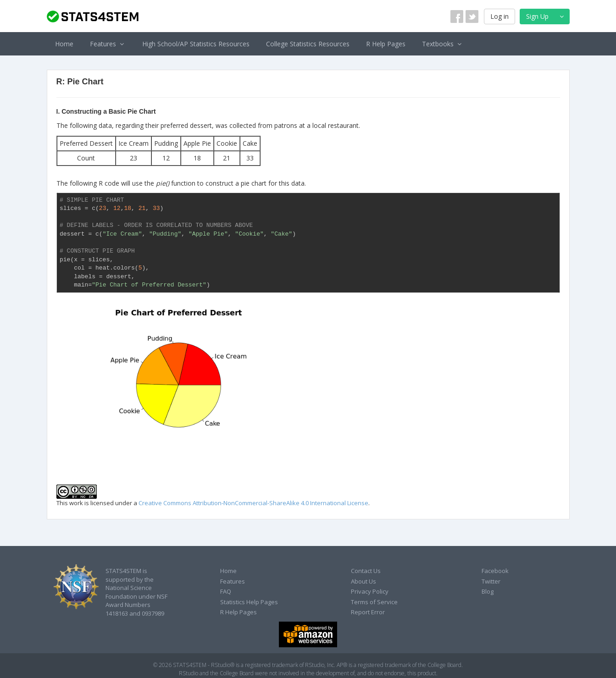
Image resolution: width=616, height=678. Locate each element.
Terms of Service (374, 602)
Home (64, 44)
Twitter (491, 581)
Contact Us (366, 571)
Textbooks (443, 44)
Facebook (495, 571)
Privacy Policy (370, 591)
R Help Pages (386, 44)
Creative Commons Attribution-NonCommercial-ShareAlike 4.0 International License (253, 503)
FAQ (226, 591)
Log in (499, 16)
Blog (488, 591)
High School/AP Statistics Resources (196, 44)
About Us (363, 581)
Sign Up (546, 16)
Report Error (368, 612)
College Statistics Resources (308, 44)
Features (108, 44)
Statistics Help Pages (249, 602)
